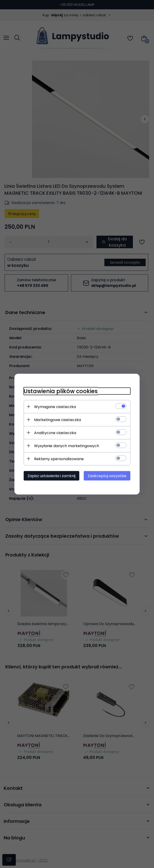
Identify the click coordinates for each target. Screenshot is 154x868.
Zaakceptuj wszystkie (107, 476)
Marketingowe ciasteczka (58, 420)
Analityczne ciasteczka (55, 433)
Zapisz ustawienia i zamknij (51, 476)
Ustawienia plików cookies (61, 391)
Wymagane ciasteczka (55, 407)
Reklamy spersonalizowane (59, 459)
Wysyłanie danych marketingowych (67, 446)
